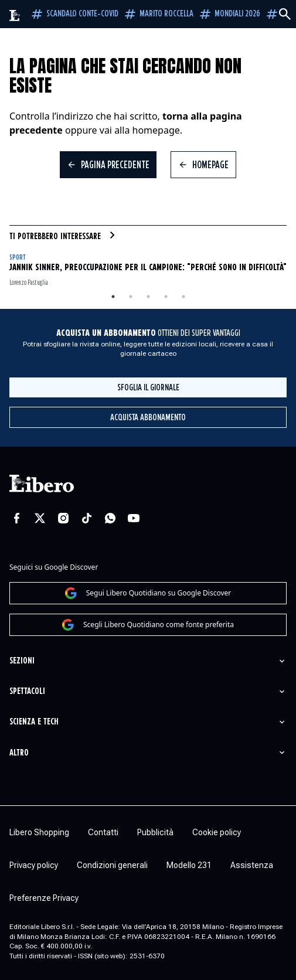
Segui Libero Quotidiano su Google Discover (148, 593)
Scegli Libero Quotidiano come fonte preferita (148, 625)
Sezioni (22, 661)
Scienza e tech (34, 722)
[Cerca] (285, 14)
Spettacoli (27, 691)
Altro (19, 753)
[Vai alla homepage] (15, 16)
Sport (17, 258)
